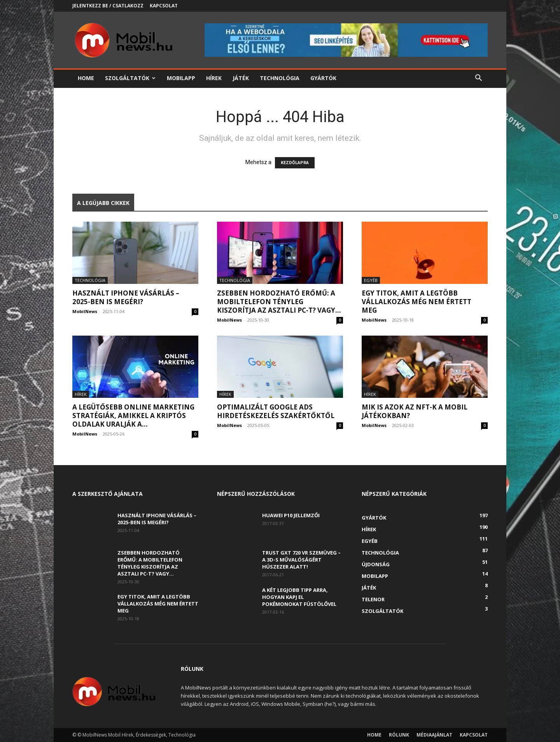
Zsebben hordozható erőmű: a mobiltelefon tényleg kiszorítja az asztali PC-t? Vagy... (279, 302)
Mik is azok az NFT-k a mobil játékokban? (415, 411)
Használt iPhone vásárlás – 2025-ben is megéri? (126, 297)
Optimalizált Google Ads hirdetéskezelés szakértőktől (276, 411)
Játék (241, 78)
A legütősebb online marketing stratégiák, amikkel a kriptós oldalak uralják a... (133, 416)
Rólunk (399, 735)
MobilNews (85, 311)
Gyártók (323, 78)
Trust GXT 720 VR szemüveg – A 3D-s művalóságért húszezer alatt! (301, 560)
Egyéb (371, 280)
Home (86, 78)
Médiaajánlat (434, 735)
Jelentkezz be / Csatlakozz (108, 6)
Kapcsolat (164, 6)
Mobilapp (181, 78)
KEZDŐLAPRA (295, 163)
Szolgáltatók (130, 78)
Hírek (214, 78)
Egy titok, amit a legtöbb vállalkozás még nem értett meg (416, 302)
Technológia (280, 78)
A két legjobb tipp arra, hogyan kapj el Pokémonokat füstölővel (299, 597)
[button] (478, 79)
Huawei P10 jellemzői (291, 515)
